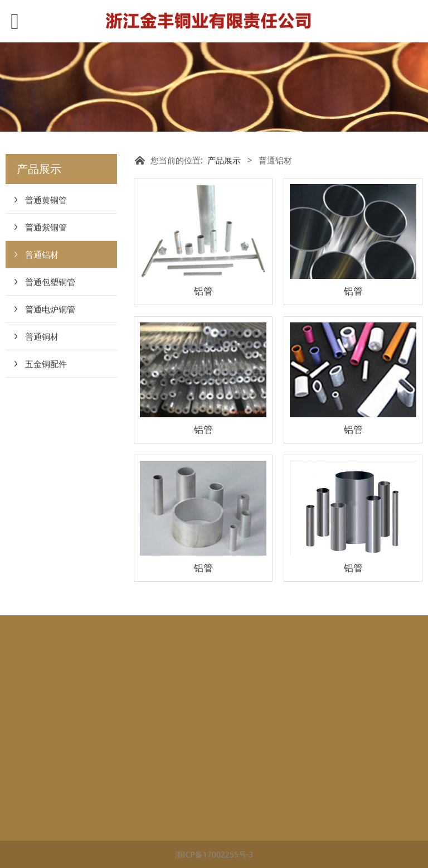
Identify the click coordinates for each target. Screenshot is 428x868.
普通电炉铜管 (50, 309)
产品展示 (224, 160)
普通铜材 (42, 336)
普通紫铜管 (46, 227)
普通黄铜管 (46, 200)
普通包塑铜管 (50, 282)
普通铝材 (42, 254)
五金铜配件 (46, 364)
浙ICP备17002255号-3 (214, 854)
